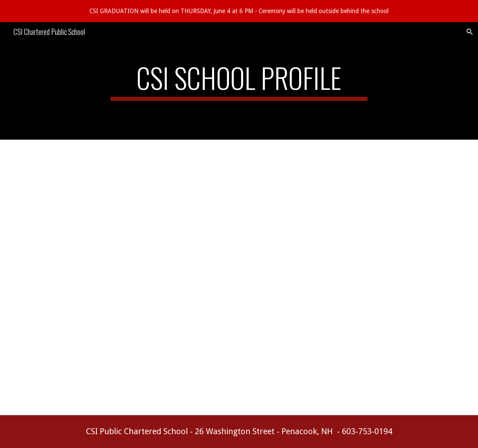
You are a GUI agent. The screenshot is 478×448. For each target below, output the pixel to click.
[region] (239, 11)
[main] (239, 81)
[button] (470, 32)
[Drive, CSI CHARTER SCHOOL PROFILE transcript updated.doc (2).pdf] (222, 277)
